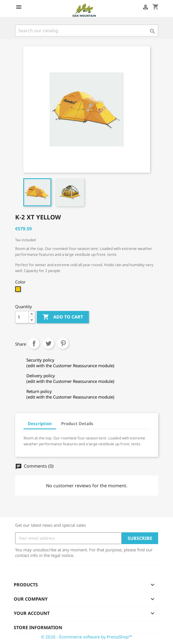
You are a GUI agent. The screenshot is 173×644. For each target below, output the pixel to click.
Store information (38, 627)
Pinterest (63, 343)
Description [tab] (40, 423)
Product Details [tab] (77, 423)
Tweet (49, 343)
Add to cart (63, 317)
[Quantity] (22, 317)
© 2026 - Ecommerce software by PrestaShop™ (86, 637)
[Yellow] (19, 291)
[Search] (87, 31)
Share (34, 343)
